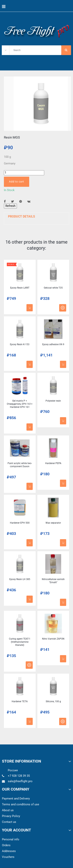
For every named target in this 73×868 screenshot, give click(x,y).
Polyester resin (53, 401)
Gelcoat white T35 (53, 288)
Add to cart (17, 182)
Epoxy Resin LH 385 (20, 579)
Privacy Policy (11, 816)
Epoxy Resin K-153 (20, 344)
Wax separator (53, 523)
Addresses (9, 851)
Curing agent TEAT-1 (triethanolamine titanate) (20, 642)
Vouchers (8, 857)
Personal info (11, 839)
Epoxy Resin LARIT (20, 288)
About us (8, 810)
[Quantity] (24, 173)
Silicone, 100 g (53, 701)
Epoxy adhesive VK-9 (53, 344)
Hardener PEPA (53, 463)
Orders (6, 845)
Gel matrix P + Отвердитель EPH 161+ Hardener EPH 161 (20, 404)
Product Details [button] (22, 216)
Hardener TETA (20, 701)
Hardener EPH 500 (20, 523)
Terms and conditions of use (21, 804)
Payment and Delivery (16, 799)
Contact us (9, 822)
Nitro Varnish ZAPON (53, 639)
